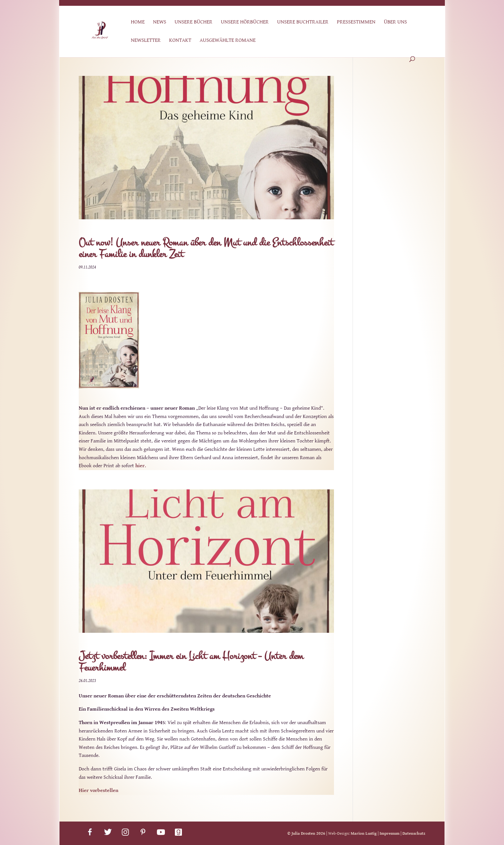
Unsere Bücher (194, 22)
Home (138, 22)
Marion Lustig (364, 834)
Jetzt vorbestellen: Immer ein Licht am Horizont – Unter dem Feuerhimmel (191, 662)
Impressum (390, 834)
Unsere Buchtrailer (303, 22)
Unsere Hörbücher (245, 22)
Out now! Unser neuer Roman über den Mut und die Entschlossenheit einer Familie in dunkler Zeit (206, 248)
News (160, 22)
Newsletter (146, 41)
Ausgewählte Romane (228, 41)
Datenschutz (414, 834)
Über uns (395, 22)
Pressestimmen (356, 22)
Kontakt (180, 41)
